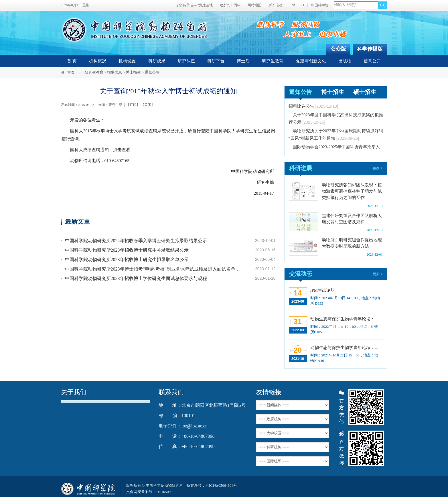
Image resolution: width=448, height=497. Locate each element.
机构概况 (98, 61)
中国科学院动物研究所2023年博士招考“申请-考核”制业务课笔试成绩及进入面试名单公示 (153, 269)
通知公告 (152, 72)
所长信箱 (275, 5)
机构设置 (127, 61)
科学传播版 (370, 49)
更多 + (378, 168)
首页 (71, 72)
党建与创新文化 (311, 61)
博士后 (243, 61)
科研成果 (157, 61)
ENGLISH (297, 5)
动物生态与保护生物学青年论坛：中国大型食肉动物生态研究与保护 (346, 348)
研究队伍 (186, 61)
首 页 (72, 61)
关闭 (148, 105)
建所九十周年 (230, 5)
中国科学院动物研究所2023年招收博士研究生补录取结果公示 (127, 250)
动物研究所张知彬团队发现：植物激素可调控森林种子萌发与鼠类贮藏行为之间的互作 (352, 191)
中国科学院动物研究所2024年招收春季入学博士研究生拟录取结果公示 (136, 241)
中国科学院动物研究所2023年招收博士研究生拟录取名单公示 (127, 260)
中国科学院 (320, 5)
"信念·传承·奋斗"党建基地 (193, 5)
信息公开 (372, 61)
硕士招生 (365, 92)
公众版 (338, 49)
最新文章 (78, 221)
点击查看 (122, 150)
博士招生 (133, 72)
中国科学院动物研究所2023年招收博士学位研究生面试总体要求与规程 (136, 278)
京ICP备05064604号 (221, 485)
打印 (133, 105)
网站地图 (254, 5)
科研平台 (216, 61)
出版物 (345, 61)
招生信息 (115, 72)
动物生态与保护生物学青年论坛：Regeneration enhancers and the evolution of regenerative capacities (346, 319)
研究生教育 (273, 61)
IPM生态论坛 (323, 290)
